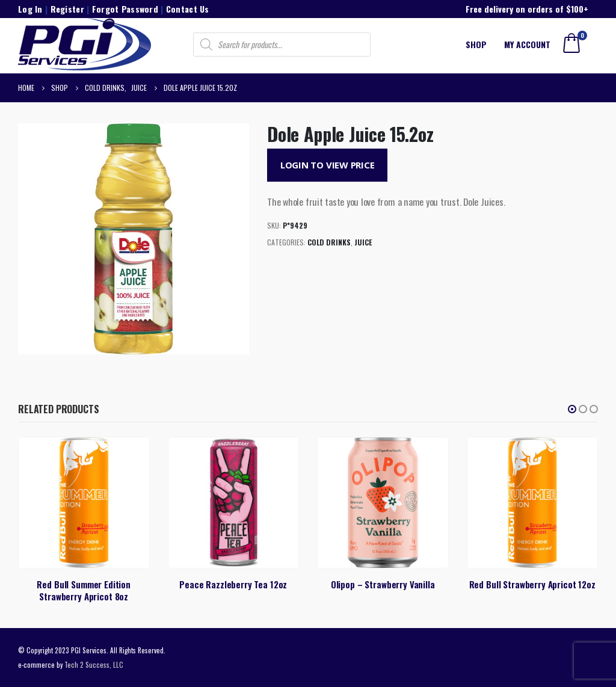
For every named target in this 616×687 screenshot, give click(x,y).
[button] (572, 409)
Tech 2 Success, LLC (94, 664)
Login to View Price (328, 165)
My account (527, 44)
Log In (30, 9)
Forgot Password (125, 9)
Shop (476, 44)
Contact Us (188, 9)
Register (67, 9)
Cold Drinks (329, 242)
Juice (363, 242)
